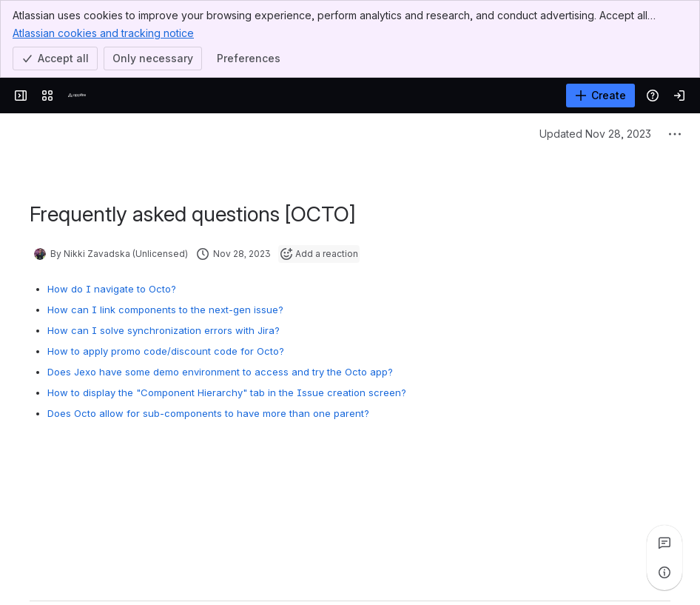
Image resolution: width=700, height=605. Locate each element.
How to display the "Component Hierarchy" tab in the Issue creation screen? (227, 392)
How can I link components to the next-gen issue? (165, 310)
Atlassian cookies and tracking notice (103, 33)
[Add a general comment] (97, 572)
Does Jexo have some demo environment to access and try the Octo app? (220, 372)
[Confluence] (77, 96)
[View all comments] (664, 543)
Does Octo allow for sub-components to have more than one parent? (208, 413)
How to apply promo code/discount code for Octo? (166, 351)
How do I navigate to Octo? (112, 289)
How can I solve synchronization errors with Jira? (164, 330)
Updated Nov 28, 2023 (595, 134)
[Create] (600, 96)
